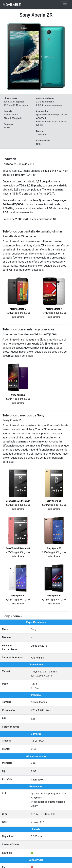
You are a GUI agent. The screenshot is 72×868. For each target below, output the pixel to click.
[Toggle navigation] (65, 5)
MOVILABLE (12, 5)
